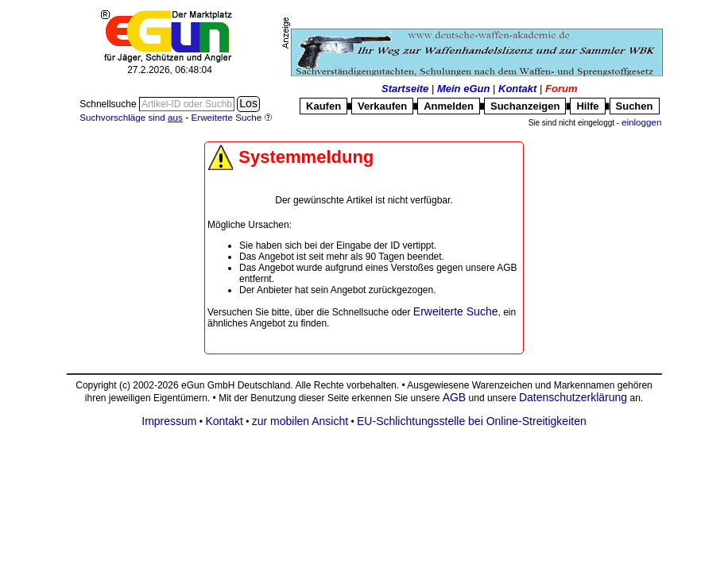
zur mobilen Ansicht (300, 421)
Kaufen (323, 106)
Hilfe (587, 106)
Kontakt (517, 89)
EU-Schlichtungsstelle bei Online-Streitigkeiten (472, 421)
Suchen (635, 106)
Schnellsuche (109, 104)
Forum (561, 89)
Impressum (169, 421)
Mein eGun (463, 89)
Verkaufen (382, 106)
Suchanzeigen (525, 106)
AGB (455, 397)
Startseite (405, 89)
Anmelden (449, 106)
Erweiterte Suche (456, 311)
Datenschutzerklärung (573, 397)
